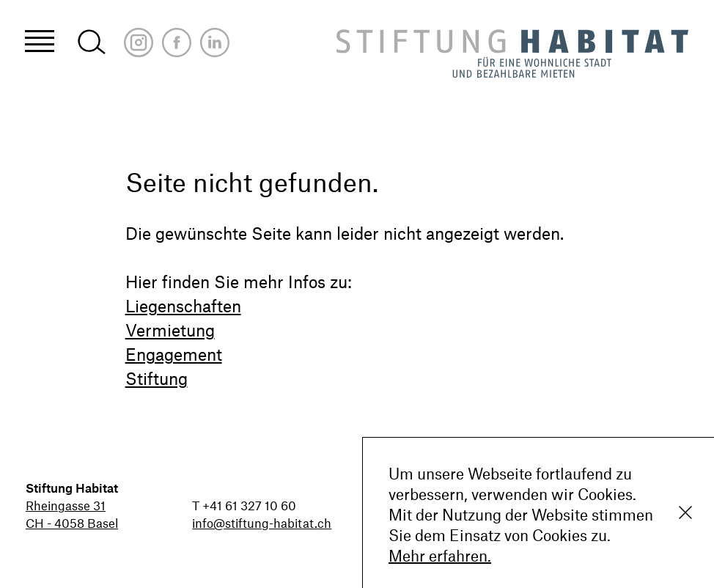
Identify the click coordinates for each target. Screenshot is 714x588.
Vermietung (170, 330)
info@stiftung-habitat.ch (262, 523)
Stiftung (157, 378)
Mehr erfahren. (440, 555)
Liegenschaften (183, 306)
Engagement (174, 354)
